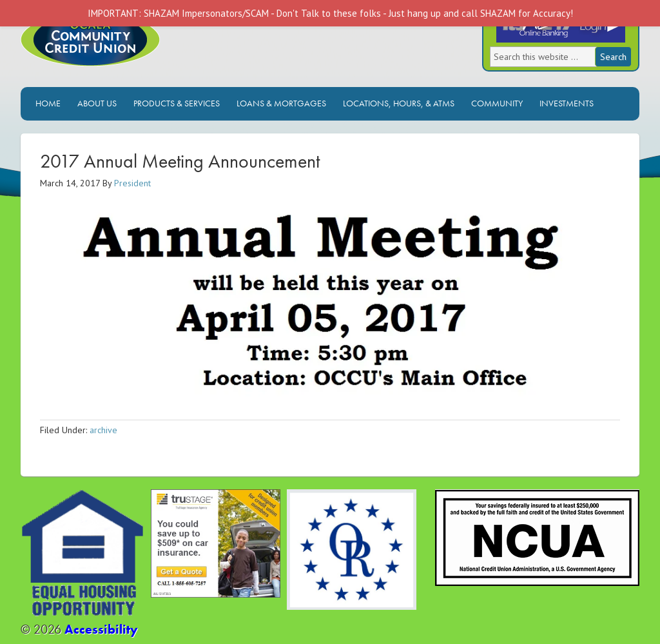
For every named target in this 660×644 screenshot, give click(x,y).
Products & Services (177, 103)
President (132, 183)
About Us (97, 103)
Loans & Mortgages (281, 103)
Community (497, 103)
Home (48, 103)
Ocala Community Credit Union (133, 50)
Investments (567, 103)
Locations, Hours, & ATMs (399, 103)
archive (103, 430)
